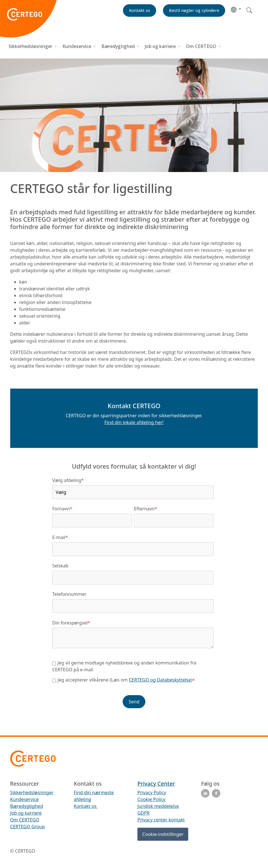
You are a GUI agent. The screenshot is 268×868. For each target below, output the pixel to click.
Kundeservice (77, 46)
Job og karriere (160, 46)
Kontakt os (86, 806)
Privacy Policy (152, 792)
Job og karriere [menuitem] (26, 813)
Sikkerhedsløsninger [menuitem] (32, 792)
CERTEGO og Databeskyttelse (160, 680)
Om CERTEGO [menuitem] (25, 820)
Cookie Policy (151, 799)
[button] (236, 9)
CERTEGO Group (28, 827)
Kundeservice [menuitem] (25, 799)
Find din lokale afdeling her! (134, 422)
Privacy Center (156, 784)
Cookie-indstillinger (163, 834)
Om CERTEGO (202, 46)
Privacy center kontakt (161, 820)
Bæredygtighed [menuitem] (27, 806)
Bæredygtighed (118, 46)
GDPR (144, 813)
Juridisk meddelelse (158, 806)
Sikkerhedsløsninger (31, 46)
